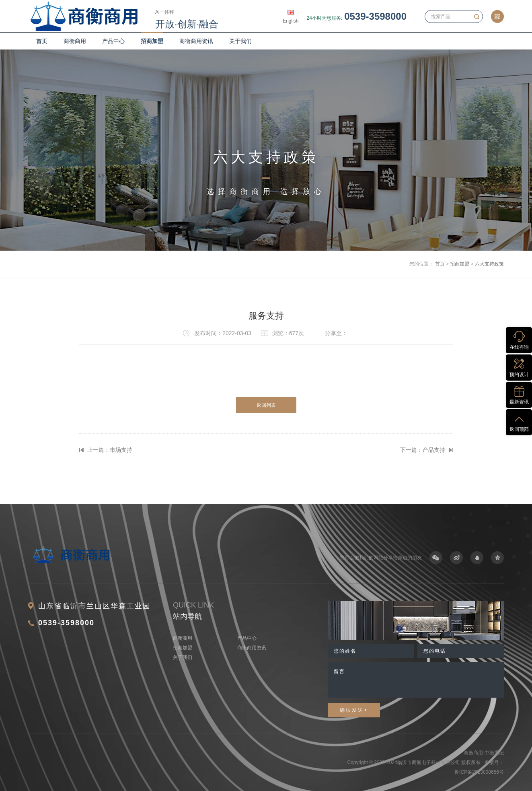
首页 (42, 41)
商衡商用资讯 (196, 41)
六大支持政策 (489, 264)
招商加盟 (152, 41)
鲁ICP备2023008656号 (479, 772)
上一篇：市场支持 (110, 450)
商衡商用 (75, 41)
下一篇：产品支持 (423, 450)
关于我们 (240, 41)
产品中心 (113, 41)
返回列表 (266, 405)
